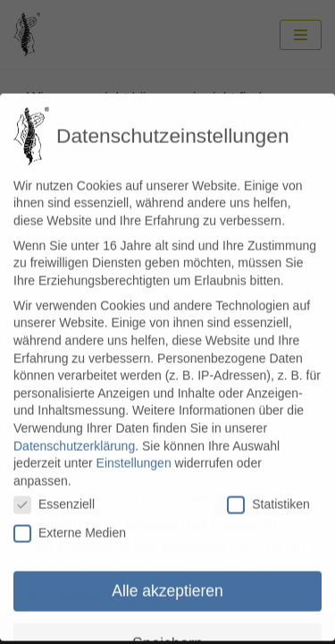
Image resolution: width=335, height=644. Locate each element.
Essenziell (54, 492)
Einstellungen (134, 450)
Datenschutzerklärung (74, 433)
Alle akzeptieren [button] (167, 578)
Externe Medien (70, 520)
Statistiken (268, 492)
